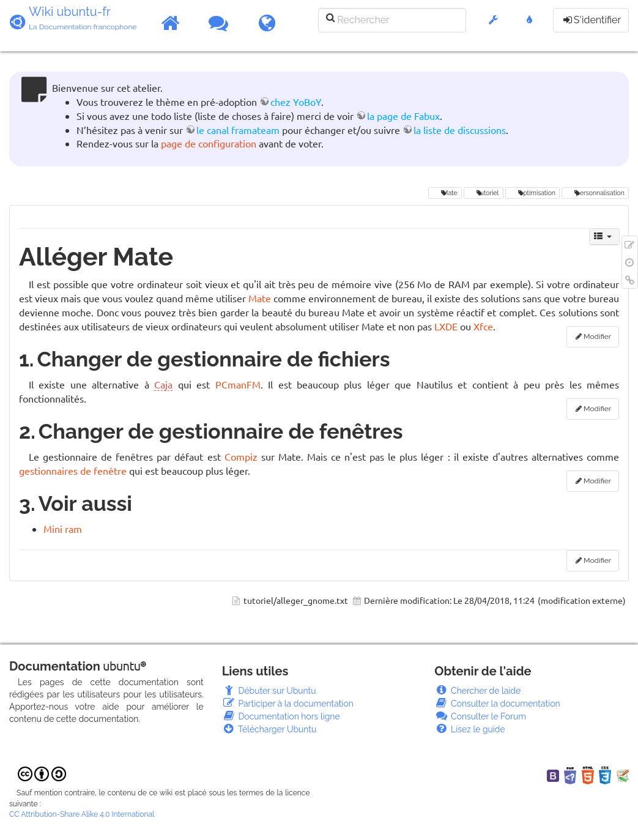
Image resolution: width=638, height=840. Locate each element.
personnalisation (595, 193)
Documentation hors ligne (281, 716)
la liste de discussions (460, 130)
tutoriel (483, 193)
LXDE (446, 326)
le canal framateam (238, 130)
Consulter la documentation (497, 704)
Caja (163, 384)
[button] (493, 26)
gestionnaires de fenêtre (73, 470)
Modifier (597, 336)
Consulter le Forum (480, 716)
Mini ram (63, 529)
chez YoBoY (296, 102)
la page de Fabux (403, 116)
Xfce (483, 326)
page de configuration (209, 143)
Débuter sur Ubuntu (269, 691)
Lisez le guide (469, 729)
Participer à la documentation (288, 704)
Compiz (241, 456)
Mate (445, 193)
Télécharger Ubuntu (269, 729)
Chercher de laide (477, 691)
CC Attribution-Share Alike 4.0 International (82, 814)
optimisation (532, 193)
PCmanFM (238, 384)
